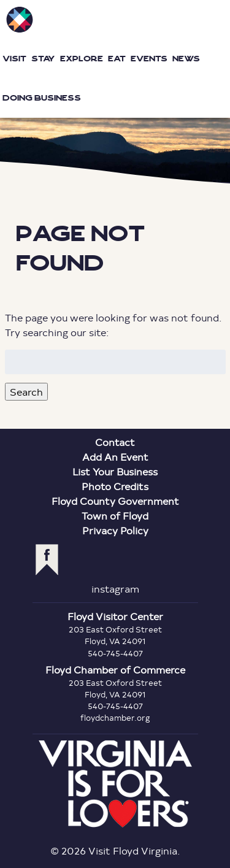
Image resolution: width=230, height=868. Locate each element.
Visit (14, 59)
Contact (115, 442)
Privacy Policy (115, 530)
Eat (117, 59)
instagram (115, 589)
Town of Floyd (115, 516)
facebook (47, 560)
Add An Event (115, 457)
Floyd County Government (115, 501)
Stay (43, 59)
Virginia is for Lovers (115, 784)
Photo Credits (115, 486)
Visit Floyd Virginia (20, 20)
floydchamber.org (115, 718)
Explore (82, 59)
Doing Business (42, 98)
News (186, 59)
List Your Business (115, 471)
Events (149, 59)
